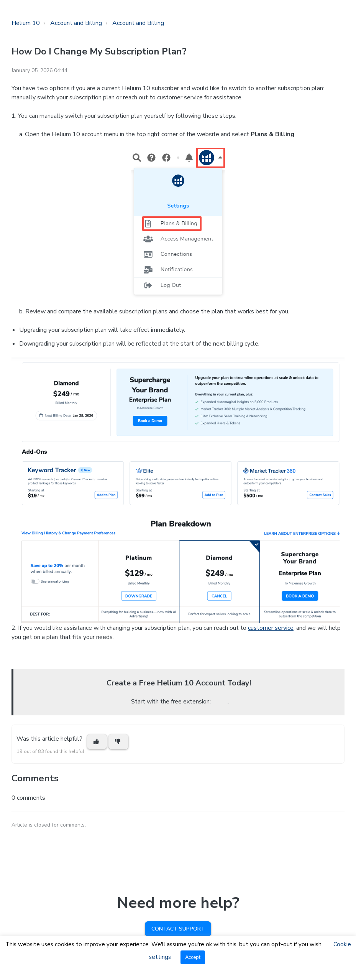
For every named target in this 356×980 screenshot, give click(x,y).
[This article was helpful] (97, 742)
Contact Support (178, 929)
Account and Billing (76, 23)
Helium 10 (26, 23)
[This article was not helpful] (118, 742)
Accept (193, 957)
